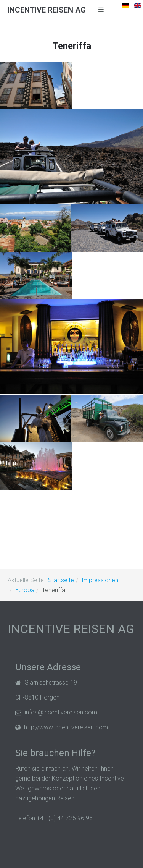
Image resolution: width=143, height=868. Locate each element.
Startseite (61, 580)
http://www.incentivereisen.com (66, 727)
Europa (25, 590)
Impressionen (100, 580)
